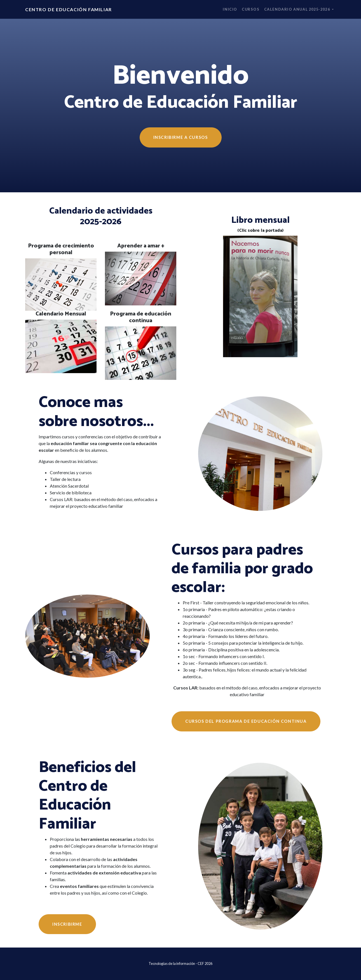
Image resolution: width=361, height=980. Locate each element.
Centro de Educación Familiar (69, 9)
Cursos (251, 9)
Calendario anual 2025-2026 (298, 9)
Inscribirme (67, 924)
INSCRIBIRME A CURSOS (181, 137)
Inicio (230, 9)
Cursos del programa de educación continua (246, 721)
